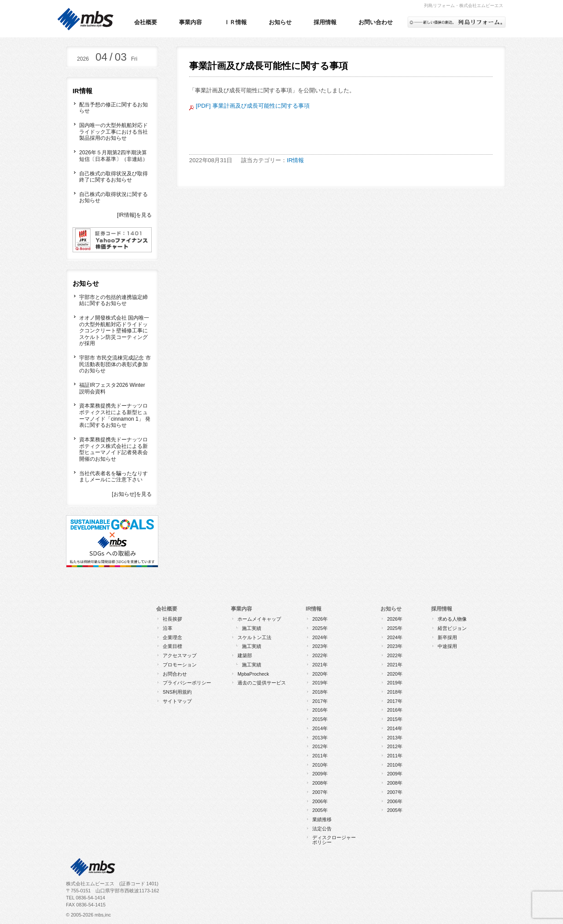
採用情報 (325, 22)
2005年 (320, 810)
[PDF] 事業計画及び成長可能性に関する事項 (249, 106)
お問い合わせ (376, 22)
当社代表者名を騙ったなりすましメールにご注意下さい (113, 477)
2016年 (320, 710)
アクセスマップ (180, 655)
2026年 (320, 619)
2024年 (320, 637)
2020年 (320, 674)
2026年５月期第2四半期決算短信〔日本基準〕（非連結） (113, 156)
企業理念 (172, 637)
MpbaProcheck (253, 674)
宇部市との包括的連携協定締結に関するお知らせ (113, 300)
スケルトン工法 (254, 637)
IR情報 (295, 160)
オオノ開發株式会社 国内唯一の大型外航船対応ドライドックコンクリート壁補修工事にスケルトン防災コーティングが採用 (114, 331)
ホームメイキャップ (259, 619)
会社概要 (146, 22)
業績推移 (322, 819)
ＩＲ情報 (235, 22)
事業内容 (190, 22)
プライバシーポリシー (187, 683)
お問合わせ (175, 674)
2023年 (320, 646)
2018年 (320, 692)
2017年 (320, 701)
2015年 (320, 719)
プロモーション (180, 665)
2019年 (320, 683)
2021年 (320, 665)
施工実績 (252, 628)
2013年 (320, 738)
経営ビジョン (452, 628)
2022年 (320, 655)
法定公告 (322, 829)
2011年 (320, 756)
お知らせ (280, 22)
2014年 (320, 728)
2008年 (320, 783)
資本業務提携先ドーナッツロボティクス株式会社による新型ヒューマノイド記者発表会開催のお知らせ (113, 449)
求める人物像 (452, 619)
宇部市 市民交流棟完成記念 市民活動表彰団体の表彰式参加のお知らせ (115, 364)
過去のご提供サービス (262, 683)
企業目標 (172, 646)
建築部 (245, 655)
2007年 (320, 792)
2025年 (320, 628)
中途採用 (447, 646)
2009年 (320, 774)
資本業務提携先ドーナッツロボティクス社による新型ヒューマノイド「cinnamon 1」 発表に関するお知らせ (115, 415)
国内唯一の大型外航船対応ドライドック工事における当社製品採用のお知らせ (113, 132)
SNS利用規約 (177, 692)
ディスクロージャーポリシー (334, 840)
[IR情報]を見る (134, 215)
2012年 (320, 746)
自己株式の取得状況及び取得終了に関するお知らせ (113, 177)
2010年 (320, 765)
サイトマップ (177, 701)
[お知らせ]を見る (132, 494)
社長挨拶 (172, 619)
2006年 (320, 801)
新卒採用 (447, 637)
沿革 (168, 628)
